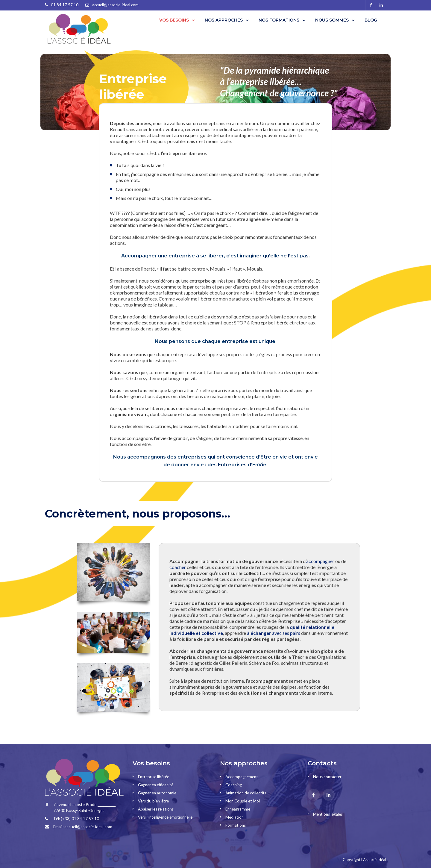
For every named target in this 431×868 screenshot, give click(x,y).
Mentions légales (328, 814)
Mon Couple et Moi (243, 801)
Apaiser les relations (156, 809)
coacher (178, 567)
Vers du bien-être (153, 801)
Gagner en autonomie (157, 793)
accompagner (320, 561)
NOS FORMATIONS (279, 20)
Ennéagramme (238, 809)
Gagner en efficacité (156, 785)
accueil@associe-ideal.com (115, 5)
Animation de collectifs (246, 793)
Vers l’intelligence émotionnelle (165, 817)
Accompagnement (242, 777)
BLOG (371, 20)
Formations (236, 825)
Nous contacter (327, 777)
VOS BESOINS (174, 20)
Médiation (235, 817)
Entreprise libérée (154, 777)
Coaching (234, 785)
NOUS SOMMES (332, 20)
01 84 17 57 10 (65, 5)
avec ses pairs (274, 633)
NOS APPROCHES (224, 20)
